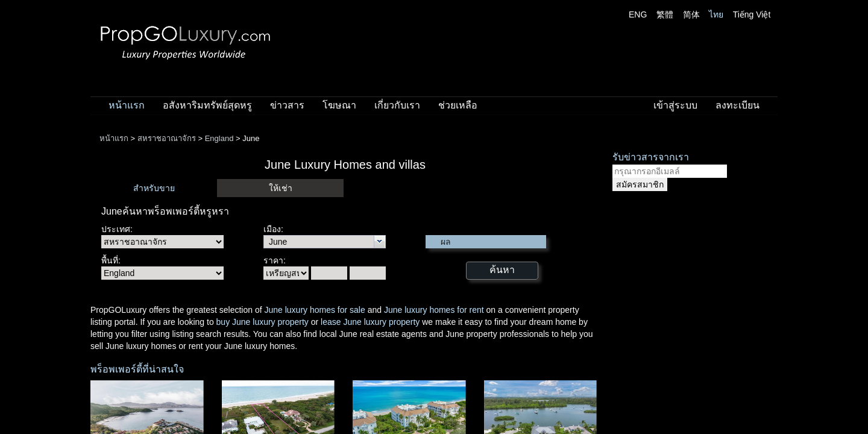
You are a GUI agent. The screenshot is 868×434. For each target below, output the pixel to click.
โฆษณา (339, 105)
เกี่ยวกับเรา (397, 105)
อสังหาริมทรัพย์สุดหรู (207, 105)
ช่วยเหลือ (458, 105)
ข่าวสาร (287, 105)
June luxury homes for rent (434, 310)
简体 (691, 14)
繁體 (665, 14)
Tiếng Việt (752, 14)
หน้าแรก (127, 105)
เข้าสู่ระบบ (675, 105)
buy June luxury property (263, 322)
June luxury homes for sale (314, 310)
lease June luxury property (370, 322)
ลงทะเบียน (737, 105)
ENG (638, 14)
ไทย (716, 14)
